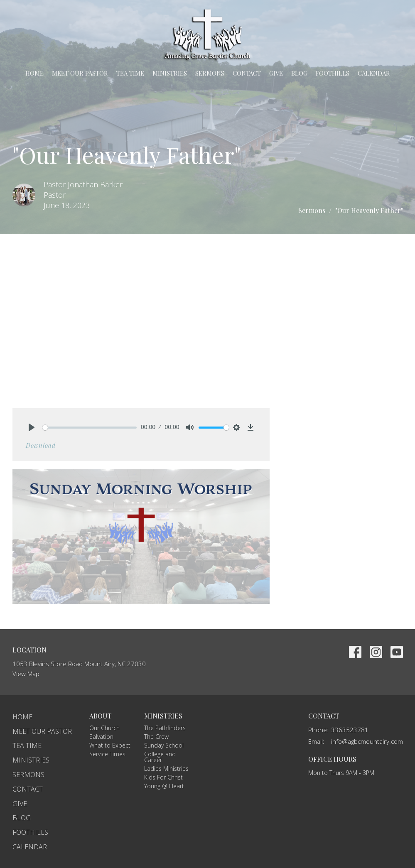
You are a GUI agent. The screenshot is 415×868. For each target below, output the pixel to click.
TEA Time (130, 73)
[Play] (32, 427)
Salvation (101, 737)
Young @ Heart (164, 786)
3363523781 (350, 730)
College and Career (160, 757)
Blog (299, 73)
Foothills (333, 73)
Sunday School (164, 745)
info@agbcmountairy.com (367, 741)
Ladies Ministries (166, 769)
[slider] (90, 428)
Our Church (104, 728)
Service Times (107, 754)
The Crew (156, 737)
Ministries (170, 73)
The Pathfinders (165, 728)
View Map (26, 674)
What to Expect (110, 745)
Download (41, 445)
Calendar (374, 73)
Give (276, 73)
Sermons (210, 73)
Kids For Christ (163, 777)
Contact (247, 73)
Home (34, 73)
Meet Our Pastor (80, 73)
